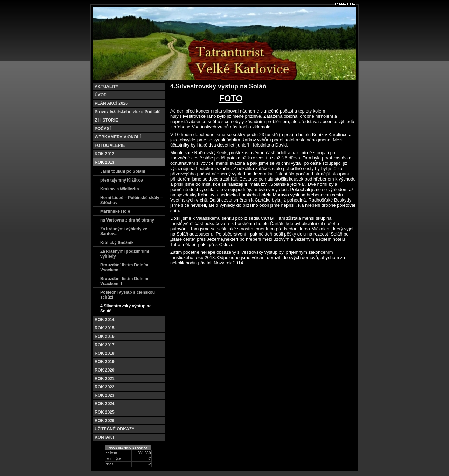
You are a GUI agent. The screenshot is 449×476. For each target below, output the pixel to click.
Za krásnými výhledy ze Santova (124, 231)
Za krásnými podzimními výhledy (125, 254)
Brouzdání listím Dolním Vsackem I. (124, 267)
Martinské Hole (115, 211)
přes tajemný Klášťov (122, 180)
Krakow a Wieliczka (120, 189)
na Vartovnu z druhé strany (127, 220)
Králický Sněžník (117, 243)
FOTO (231, 98)
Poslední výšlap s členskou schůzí (127, 295)
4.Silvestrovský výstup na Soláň (126, 308)
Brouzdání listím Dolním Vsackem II (124, 281)
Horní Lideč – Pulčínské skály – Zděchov (132, 200)
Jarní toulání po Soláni (123, 171)
